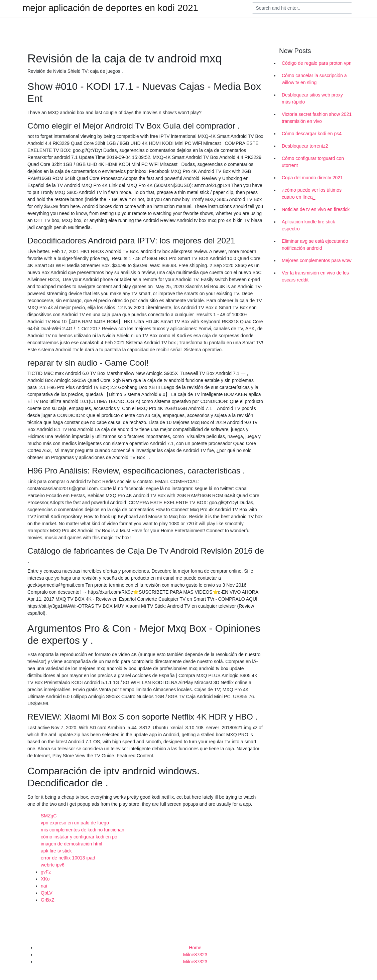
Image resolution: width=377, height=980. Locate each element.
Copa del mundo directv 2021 (312, 178)
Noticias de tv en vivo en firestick (316, 209)
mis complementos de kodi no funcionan (83, 830)
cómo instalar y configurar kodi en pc (79, 837)
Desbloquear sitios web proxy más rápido (312, 98)
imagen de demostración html (72, 844)
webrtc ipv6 (53, 865)
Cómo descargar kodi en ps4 (312, 134)
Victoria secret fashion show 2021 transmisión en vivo (317, 118)
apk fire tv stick (56, 851)
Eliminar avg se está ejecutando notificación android (315, 245)
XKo (45, 879)
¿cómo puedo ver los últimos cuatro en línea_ (312, 193)
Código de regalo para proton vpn (317, 63)
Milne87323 (195, 955)
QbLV (47, 893)
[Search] (302, 8)
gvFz (46, 872)
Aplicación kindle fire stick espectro (308, 225)
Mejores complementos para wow (317, 260)
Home (195, 948)
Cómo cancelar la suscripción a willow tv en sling (314, 79)
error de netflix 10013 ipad (68, 858)
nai (44, 886)
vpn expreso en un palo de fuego (75, 823)
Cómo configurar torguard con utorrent (313, 162)
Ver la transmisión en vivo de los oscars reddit (315, 276)
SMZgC (49, 816)
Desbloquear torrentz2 (305, 146)
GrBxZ (47, 900)
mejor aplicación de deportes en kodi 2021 (110, 8)
